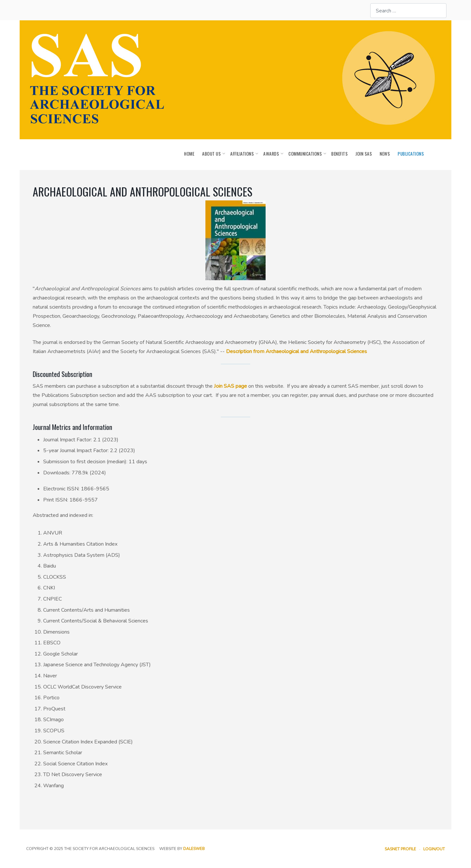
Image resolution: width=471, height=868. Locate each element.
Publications (411, 154)
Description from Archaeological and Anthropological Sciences (297, 351)
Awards (272, 154)
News (385, 154)
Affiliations (243, 154)
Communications (306, 154)
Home (189, 154)
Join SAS (364, 154)
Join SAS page (230, 386)
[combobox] (408, 11)
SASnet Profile (400, 849)
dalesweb (194, 849)
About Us (212, 154)
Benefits (340, 154)
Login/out (434, 849)
